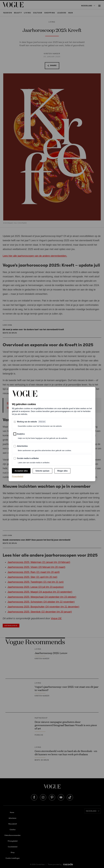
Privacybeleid (18, 476)
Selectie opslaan (42, 471)
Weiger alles (62, 471)
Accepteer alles (21, 471)
